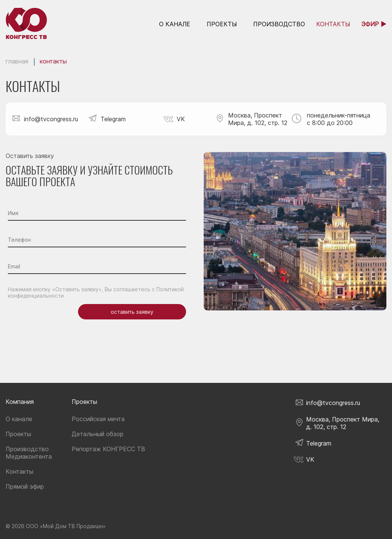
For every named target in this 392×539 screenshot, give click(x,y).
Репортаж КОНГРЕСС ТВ (108, 449)
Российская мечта (98, 419)
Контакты (20, 471)
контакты (333, 24)
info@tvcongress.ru (51, 119)
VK (179, 119)
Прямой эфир (25, 486)
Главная (17, 61)
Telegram (113, 119)
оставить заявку (132, 312)
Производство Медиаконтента (29, 453)
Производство (279, 24)
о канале (175, 24)
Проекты (222, 24)
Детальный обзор (98, 434)
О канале (19, 419)
